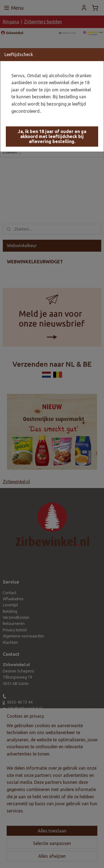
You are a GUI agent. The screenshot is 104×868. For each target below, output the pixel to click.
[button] (52, 137)
